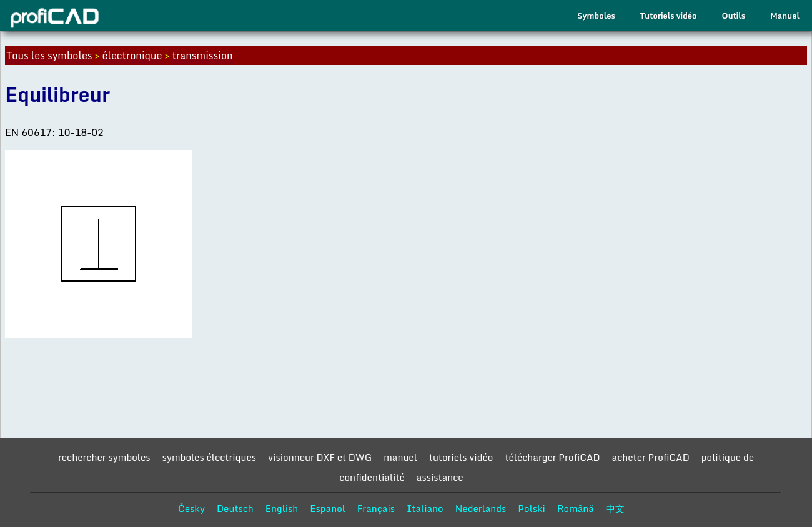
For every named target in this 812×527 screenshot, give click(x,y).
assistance (440, 477)
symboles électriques (209, 457)
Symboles (596, 16)
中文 (615, 508)
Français (376, 508)
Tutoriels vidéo (669, 16)
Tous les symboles (49, 56)
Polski (531, 508)
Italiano (425, 508)
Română (576, 508)
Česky (191, 508)
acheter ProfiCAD (651, 457)
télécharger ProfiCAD (552, 457)
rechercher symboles (104, 457)
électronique (132, 56)
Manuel (785, 16)
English (282, 508)
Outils (734, 16)
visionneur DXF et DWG (320, 457)
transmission (202, 56)
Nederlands (481, 508)
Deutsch (235, 508)
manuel (400, 457)
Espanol (328, 508)
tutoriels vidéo (461, 457)
